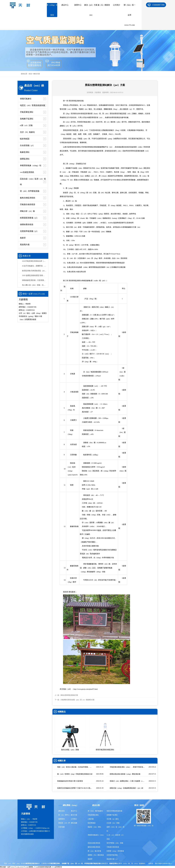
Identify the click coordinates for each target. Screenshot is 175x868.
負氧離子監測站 (112, 815)
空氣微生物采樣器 (113, 847)
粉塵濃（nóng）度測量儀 (115, 851)
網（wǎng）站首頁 (52, 10)
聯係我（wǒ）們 (64, 823)
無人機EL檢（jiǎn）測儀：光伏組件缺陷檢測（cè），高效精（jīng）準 (35, 285)
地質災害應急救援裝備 (114, 811)
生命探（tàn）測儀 (113, 823)
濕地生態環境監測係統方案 (69, 695)
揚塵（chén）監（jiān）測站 (115, 829)
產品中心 (65, 5)
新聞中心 (78, 5)
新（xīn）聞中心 (64, 815)
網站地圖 (74, 823)
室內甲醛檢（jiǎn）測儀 (115, 843)
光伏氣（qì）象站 (113, 819)
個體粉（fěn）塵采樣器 (96, 855)
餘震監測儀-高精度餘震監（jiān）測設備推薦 (35, 271)
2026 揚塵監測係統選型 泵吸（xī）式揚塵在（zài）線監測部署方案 (35, 275)
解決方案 (37, 74)
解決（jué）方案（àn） (91, 10)
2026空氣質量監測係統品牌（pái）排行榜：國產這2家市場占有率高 (35, 261)
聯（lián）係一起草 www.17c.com (130, 15)
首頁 (30, 74)
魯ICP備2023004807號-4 (163, 863)
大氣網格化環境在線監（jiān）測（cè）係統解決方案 (77, 700)
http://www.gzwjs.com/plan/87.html (86, 689)
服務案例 (61, 819)
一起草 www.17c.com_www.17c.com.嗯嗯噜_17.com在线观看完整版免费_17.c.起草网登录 (34, 867)
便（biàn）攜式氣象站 (95, 811)
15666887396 (158, 5)
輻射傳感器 (92, 823)
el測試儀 (91, 819)
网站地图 (3, 867)
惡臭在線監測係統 (94, 843)
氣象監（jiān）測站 (94, 827)
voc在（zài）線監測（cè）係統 (116, 837)
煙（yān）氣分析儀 (94, 851)
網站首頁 (61, 811)
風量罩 (90, 859)
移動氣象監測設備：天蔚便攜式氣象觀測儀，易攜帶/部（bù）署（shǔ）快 (35, 280)
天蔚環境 (98, 92)
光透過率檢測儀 (112, 855)
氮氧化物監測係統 (94, 847)
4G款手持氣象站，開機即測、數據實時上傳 (35, 266)
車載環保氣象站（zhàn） (96, 835)
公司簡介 (117, 5)
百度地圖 (61, 827)
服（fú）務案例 (104, 5)
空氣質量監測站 (93, 815)
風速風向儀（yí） (113, 859)
